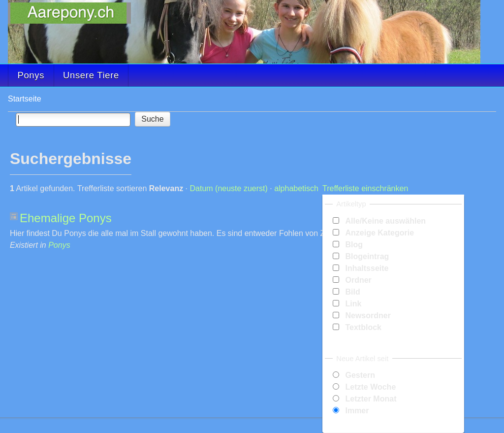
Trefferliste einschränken (365, 188)
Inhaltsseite (367, 268)
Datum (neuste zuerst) (229, 188)
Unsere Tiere (91, 75)
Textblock (363, 327)
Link (353, 304)
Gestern (360, 375)
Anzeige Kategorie (379, 233)
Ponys (31, 75)
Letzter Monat (371, 399)
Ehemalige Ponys (66, 218)
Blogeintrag (367, 256)
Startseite (25, 99)
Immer (357, 411)
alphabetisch (296, 188)
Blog (354, 245)
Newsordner (368, 316)
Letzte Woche (370, 387)
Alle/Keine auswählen (385, 221)
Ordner (358, 280)
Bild (352, 292)
